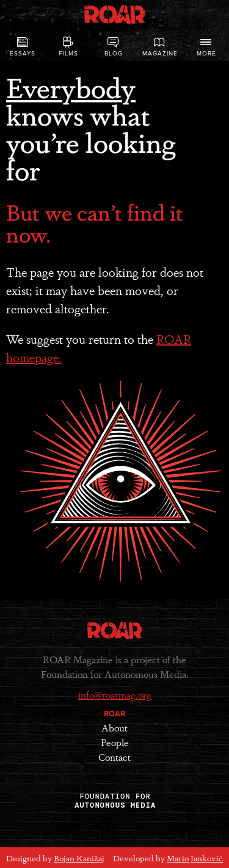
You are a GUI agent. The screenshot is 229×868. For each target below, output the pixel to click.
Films (68, 47)
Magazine (160, 47)
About (114, 727)
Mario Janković (195, 858)
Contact (114, 757)
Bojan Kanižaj (79, 858)
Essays (23, 47)
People (115, 742)
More (206, 47)
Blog (114, 47)
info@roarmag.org (115, 695)
